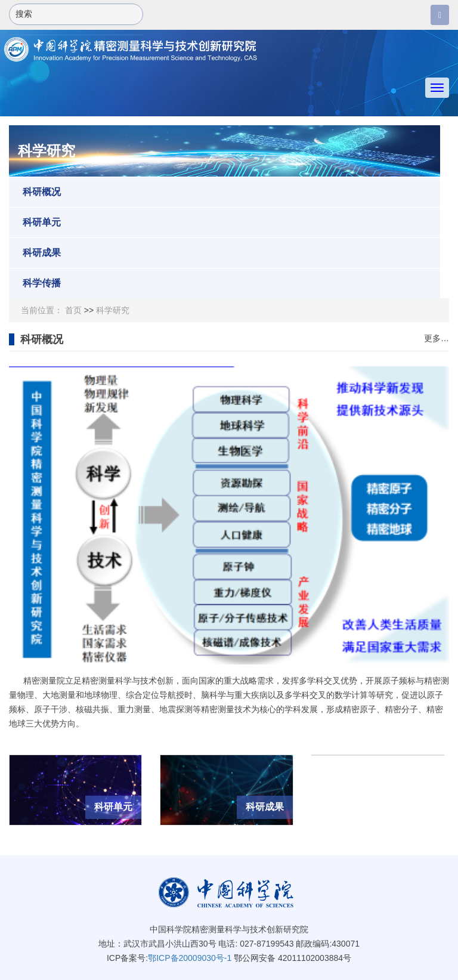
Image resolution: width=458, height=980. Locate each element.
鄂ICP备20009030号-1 (190, 958)
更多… (437, 338)
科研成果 (35, 253)
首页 (73, 310)
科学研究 (113, 310)
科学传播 (35, 283)
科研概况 (35, 192)
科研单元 (35, 222)
